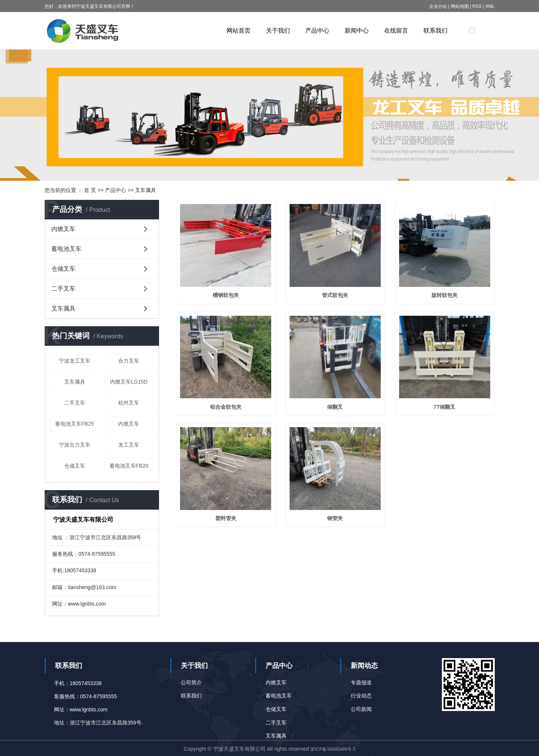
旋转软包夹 (444, 295)
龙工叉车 (129, 445)
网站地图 (460, 6)
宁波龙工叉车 (75, 361)
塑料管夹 (226, 518)
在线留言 (396, 31)
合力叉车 (129, 361)
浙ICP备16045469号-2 (333, 749)
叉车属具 (146, 190)
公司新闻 (361, 709)
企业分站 (438, 6)
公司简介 (191, 682)
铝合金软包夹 (226, 407)
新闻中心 (357, 31)
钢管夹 (335, 518)
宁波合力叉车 (75, 445)
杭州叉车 (129, 403)
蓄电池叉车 (66, 249)
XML (490, 6)
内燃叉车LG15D (129, 382)
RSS (477, 6)
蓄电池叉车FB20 (129, 466)
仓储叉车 (63, 269)
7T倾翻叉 (444, 407)
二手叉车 (63, 289)
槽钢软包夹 (226, 295)
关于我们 (278, 31)
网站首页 (239, 31)
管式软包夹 (335, 295)
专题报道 (361, 682)
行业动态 (361, 696)
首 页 (90, 190)
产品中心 (317, 31)
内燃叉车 (63, 229)
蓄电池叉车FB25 (74, 424)
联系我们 (435, 31)
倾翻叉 (335, 407)
